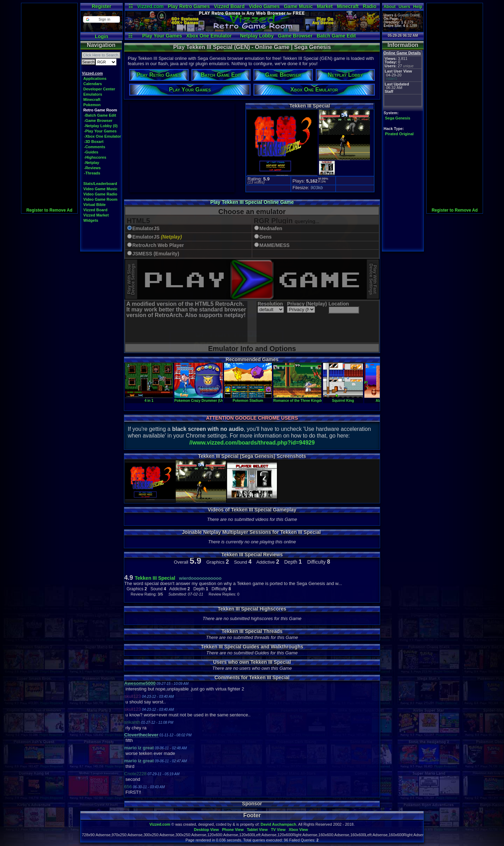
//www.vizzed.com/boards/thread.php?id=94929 (252, 443)
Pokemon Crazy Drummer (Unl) (200, 399)
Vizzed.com (150, 6)
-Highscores (95, 157)
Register (101, 6)
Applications (95, 78)
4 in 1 (149, 399)
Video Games (264, 6)
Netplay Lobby (257, 36)
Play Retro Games (189, 6)
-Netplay (92, 163)
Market (325, 6)
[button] (101, 19)
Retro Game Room (100, 110)
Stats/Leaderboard (100, 184)
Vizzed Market (96, 215)
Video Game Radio (100, 194)
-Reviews (92, 168)
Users (404, 7)
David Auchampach (279, 824)
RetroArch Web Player (158, 245)
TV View (278, 830)
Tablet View (257, 830)
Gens (265, 237)
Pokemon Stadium (248, 399)
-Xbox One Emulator (103, 136)
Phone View (233, 830)
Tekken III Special (155, 578)
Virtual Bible (94, 205)
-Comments (95, 147)
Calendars (93, 84)
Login (101, 36)
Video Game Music (100, 189)
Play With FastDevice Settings (373, 279)
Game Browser (295, 36)
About (390, 7)
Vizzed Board (229, 6)
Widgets (91, 220)
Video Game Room (100, 199)
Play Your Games (162, 36)
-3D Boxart (94, 142)
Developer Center (99, 89)
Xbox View (298, 830)
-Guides (91, 152)
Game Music (298, 6)
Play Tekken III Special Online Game (252, 202)
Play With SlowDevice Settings (131, 279)
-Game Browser (98, 121)
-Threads (92, 173)
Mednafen (271, 229)
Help (418, 7)
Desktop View (206, 830)
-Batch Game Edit (100, 115)
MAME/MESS (274, 245)
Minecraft (348, 6)
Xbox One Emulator (209, 36)
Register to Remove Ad (49, 210)
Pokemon (92, 105)
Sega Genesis (398, 118)
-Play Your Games (100, 131)
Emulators (93, 94)
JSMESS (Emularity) (156, 254)
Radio (370, 6)
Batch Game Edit (336, 36)
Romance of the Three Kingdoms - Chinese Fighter (316, 399)
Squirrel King (343, 399)
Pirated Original (399, 134)
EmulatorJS (146, 229)
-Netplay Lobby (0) (101, 126)
